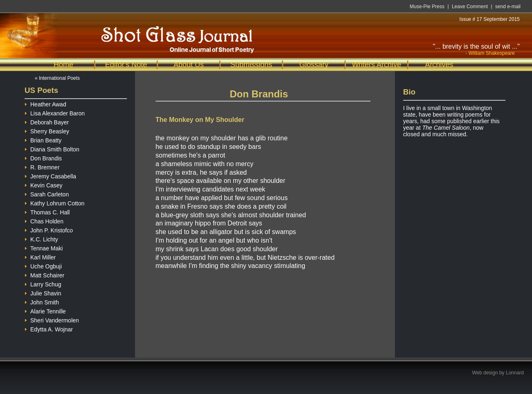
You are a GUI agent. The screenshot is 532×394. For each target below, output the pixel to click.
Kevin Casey (44, 184)
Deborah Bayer (47, 121)
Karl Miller (40, 256)
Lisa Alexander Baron (55, 112)
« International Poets (57, 78)
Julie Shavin (43, 292)
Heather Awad (45, 103)
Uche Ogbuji (43, 265)
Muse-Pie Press (427, 7)
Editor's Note (126, 65)
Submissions (251, 65)
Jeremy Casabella (50, 175)
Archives (439, 65)
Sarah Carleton (47, 193)
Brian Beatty (43, 139)
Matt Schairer (44, 274)
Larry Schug (43, 283)
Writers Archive (377, 65)
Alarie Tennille (45, 310)
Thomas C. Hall (47, 211)
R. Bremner (42, 166)
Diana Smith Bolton (52, 148)
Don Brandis (43, 157)
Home (63, 65)
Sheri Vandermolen (52, 319)
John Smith (42, 301)
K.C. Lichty (41, 238)
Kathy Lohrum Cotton (54, 202)
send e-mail (508, 7)
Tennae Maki (44, 247)
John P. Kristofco (49, 229)
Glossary (314, 65)
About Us (189, 65)
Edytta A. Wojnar (49, 328)
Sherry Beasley (47, 130)
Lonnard (515, 373)
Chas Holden (44, 220)
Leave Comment (470, 7)
